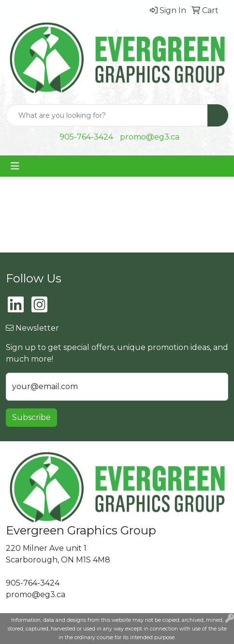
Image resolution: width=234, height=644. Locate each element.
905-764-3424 (86, 137)
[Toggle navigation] (15, 166)
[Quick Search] (107, 115)
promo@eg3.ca (150, 137)
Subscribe (31, 417)
